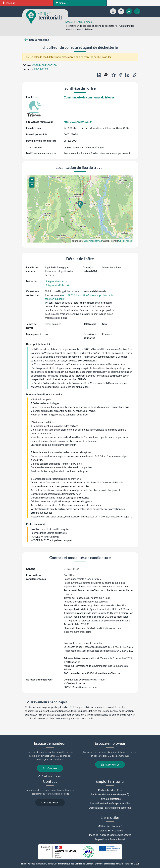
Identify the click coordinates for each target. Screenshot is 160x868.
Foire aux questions (110, 799)
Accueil (69, 22)
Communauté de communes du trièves (89, 97)
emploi (61, 3)
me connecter (110, 765)
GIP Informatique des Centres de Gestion (73, 864)
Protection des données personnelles (110, 803)
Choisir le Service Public (110, 830)
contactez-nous (50, 803)
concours (9, 3)
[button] (80, 205)
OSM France (125, 241)
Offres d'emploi (85, 22)
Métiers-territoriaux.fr (110, 826)
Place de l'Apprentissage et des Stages (110, 835)
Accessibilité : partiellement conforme (110, 808)
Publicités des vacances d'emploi (109, 794)
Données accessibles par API (109, 864)
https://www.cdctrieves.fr (78, 122)
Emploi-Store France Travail (110, 839)
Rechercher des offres (110, 790)
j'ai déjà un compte (50, 776)
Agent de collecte (56, 281)
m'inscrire (50, 768)
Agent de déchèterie (58, 285)
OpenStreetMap (93, 241)
